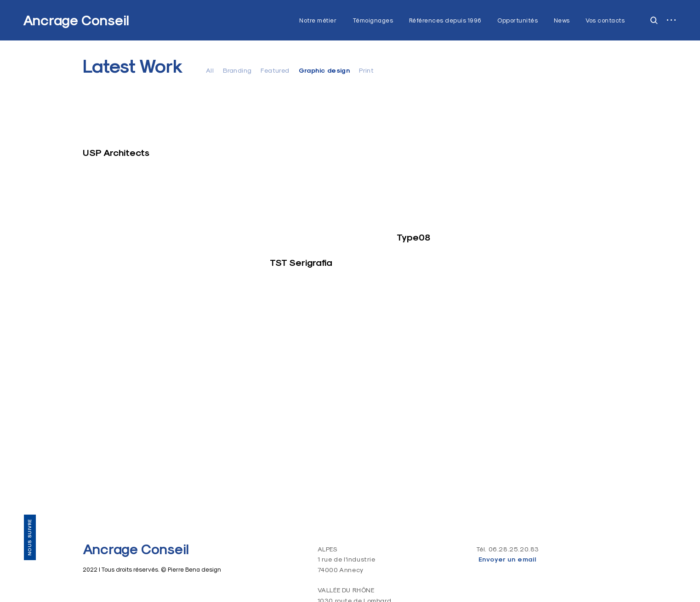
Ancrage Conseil (76, 20)
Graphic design (324, 70)
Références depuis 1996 (445, 20)
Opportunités (518, 20)
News (562, 20)
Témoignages (373, 20)
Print (366, 70)
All (210, 70)
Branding (237, 70)
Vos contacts (605, 20)
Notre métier (318, 20)
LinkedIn (29, 487)
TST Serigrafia (301, 263)
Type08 (413, 237)
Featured (275, 70)
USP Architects (116, 153)
